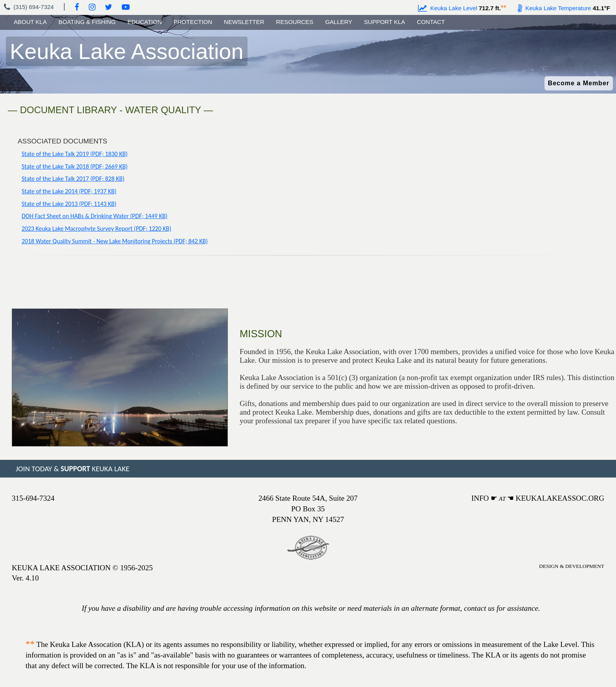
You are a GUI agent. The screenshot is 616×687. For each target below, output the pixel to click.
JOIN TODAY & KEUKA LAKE (72, 469)
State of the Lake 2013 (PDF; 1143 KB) (69, 204)
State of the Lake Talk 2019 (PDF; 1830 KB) (75, 154)
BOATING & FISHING (87, 22)
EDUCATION (145, 22)
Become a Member (579, 83)
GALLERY (339, 22)
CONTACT (431, 22)
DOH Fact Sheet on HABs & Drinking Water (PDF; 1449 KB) (94, 216)
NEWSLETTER (244, 22)
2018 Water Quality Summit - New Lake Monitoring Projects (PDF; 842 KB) (115, 241)
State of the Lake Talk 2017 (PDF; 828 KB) (73, 179)
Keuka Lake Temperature (555, 8)
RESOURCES (295, 22)
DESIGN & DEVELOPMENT (572, 566)
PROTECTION (193, 22)
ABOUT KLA (30, 22)
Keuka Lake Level (448, 8)
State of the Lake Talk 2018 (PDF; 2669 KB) (75, 166)
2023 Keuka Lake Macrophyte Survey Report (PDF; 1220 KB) (96, 229)
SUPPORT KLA (385, 22)
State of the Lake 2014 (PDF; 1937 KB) (69, 191)
